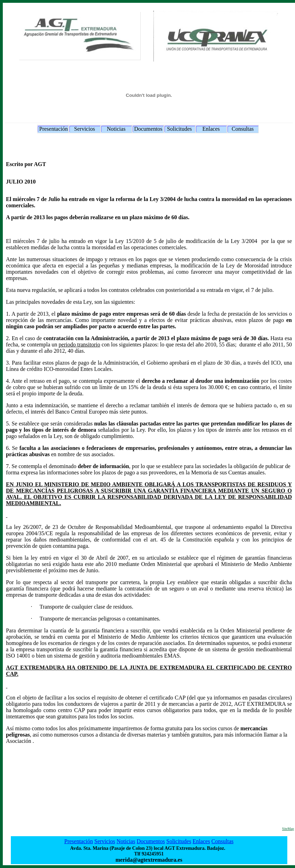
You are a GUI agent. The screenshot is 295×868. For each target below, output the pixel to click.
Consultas (243, 129)
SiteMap (288, 829)
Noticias (116, 129)
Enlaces (211, 129)
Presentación (54, 129)
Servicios (85, 129)
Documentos (148, 129)
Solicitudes (179, 129)
